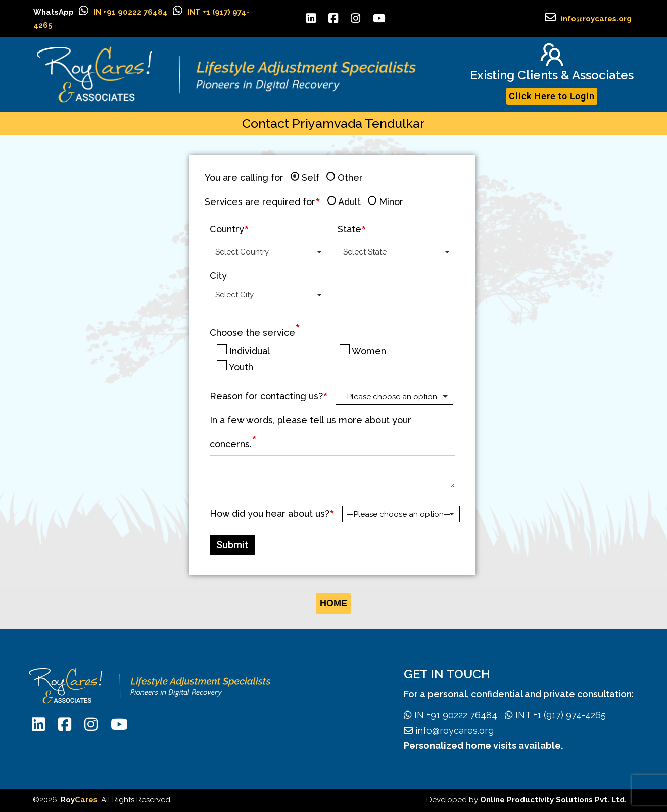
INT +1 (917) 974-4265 (552, 715)
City (218, 275)
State (349, 229)
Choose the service (255, 333)
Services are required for (260, 202)
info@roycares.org (596, 19)
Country (227, 229)
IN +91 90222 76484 (131, 12)
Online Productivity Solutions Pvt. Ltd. (553, 800)
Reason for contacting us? (266, 396)
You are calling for (244, 177)
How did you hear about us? (270, 513)
